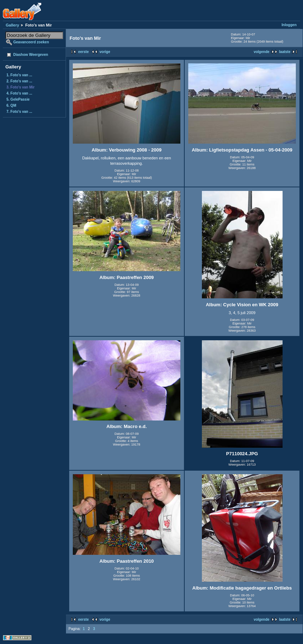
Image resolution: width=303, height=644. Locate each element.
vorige (105, 52)
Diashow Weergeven (31, 55)
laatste (285, 52)
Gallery (12, 25)
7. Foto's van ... (19, 112)
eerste (83, 52)
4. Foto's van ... (19, 93)
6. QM (11, 105)
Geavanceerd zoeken (31, 42)
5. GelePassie (18, 99)
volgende (261, 52)
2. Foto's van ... (19, 81)
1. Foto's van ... (19, 75)
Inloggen (289, 25)
